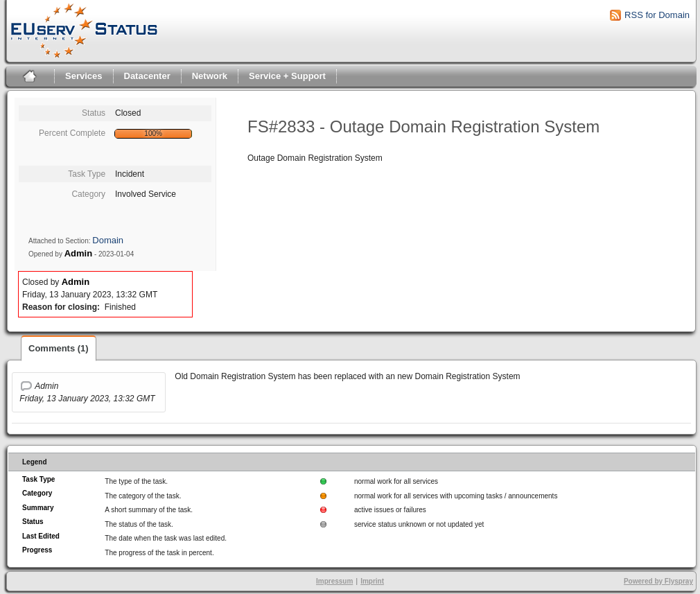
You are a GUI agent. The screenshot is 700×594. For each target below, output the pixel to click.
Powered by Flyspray (658, 581)
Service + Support (287, 76)
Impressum (334, 581)
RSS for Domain (657, 15)
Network (210, 76)
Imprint (372, 581)
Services (84, 76)
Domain (108, 240)
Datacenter (147, 76)
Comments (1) (59, 348)
